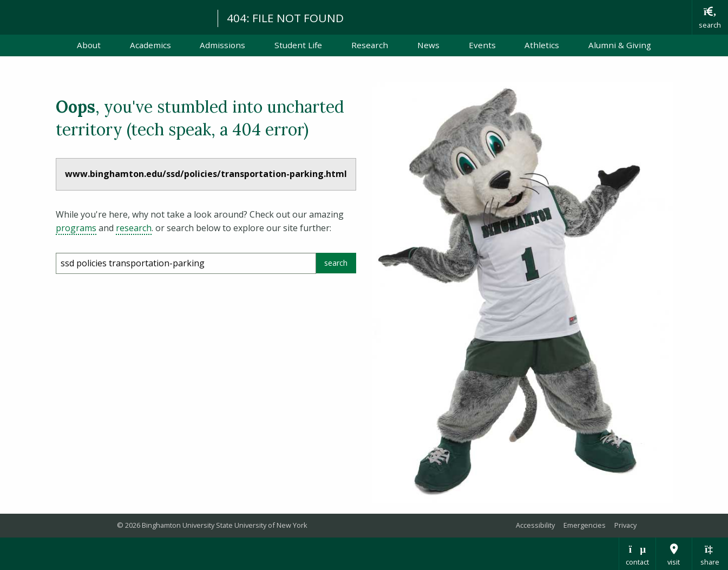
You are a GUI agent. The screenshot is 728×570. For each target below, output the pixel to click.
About (89, 45)
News (428, 45)
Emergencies (585, 525)
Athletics (542, 45)
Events (482, 45)
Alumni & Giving (620, 45)
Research (370, 45)
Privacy (625, 525)
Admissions (222, 45)
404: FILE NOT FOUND (285, 18)
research (134, 228)
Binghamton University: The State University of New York (104, 17)
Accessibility (535, 525)
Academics (150, 45)
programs (76, 228)
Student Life (298, 45)
